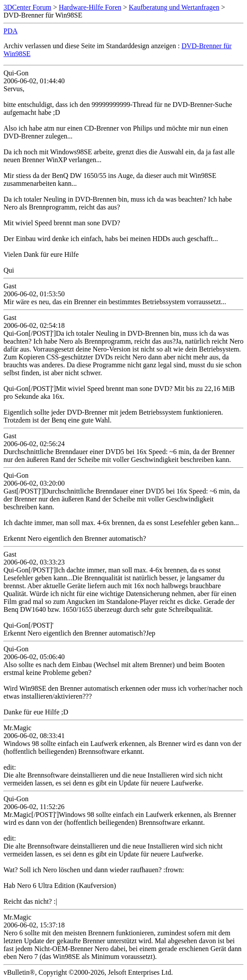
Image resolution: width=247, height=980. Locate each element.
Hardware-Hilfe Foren (90, 7)
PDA (11, 31)
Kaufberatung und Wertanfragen (174, 7)
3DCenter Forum (27, 7)
